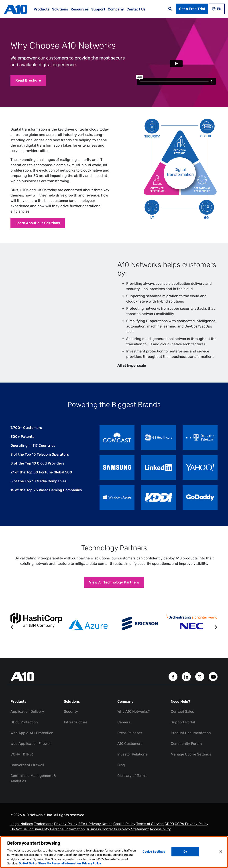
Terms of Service (150, 829)
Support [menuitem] (98, 9)
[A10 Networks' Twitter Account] (200, 682)
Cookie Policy (124, 829)
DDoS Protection (24, 728)
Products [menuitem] (42, 9)
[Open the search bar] (170, 9)
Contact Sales (182, 717)
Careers (124, 728)
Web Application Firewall (31, 749)
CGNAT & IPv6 (22, 760)
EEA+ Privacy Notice (95, 829)
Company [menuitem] (116, 9)
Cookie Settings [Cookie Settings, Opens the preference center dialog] (154, 852)
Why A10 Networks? (134, 717)
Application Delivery (27, 717)
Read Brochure (31, 82)
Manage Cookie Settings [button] (191, 760)
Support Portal (183, 728)
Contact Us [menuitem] (136, 9)
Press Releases (130, 738)
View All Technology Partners (114, 587)
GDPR (169, 829)
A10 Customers (130, 749)
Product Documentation (191, 738)
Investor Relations (132, 760)
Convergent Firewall (27, 771)
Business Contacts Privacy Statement (117, 835)
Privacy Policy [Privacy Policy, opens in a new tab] (91, 863)
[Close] (221, 852)
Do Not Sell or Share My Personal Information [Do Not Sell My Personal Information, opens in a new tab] (50, 863)
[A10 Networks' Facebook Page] (173, 682)
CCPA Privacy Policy (192, 829)
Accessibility (160, 835)
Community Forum (186, 749)
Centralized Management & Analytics (33, 784)
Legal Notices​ (22, 829)
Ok (185, 852)
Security (71, 717)
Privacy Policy (66, 829)
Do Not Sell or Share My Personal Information (48, 835)
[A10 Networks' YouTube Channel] (213, 682)
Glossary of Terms (132, 781)
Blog (121, 771)
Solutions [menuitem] (60, 9)
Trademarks (44, 829)
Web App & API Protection (32, 738)
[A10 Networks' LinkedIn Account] (187, 682)
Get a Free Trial (192, 9)
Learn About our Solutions (40, 224)
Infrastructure (76, 728)
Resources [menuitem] (80, 9)
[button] (12, 633)
